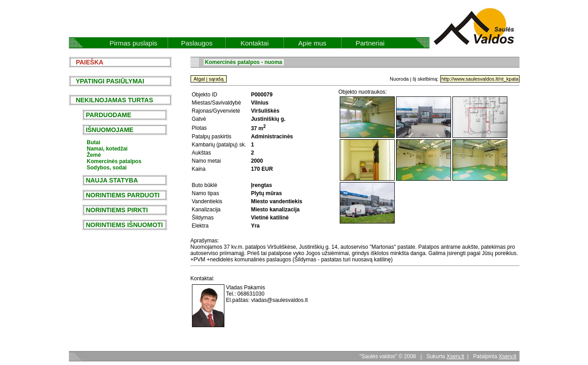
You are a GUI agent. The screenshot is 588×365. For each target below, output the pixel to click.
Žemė (94, 155)
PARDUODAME (109, 115)
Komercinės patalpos (114, 161)
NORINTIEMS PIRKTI (117, 210)
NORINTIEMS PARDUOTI (123, 195)
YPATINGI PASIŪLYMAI (107, 81)
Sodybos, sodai (107, 168)
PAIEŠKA (87, 62)
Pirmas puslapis (133, 43)
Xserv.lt (455, 356)
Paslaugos (197, 43)
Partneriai (370, 43)
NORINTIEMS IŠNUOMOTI (125, 225)
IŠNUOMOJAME (110, 130)
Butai (94, 142)
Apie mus (312, 43)
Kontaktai (255, 43)
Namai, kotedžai (107, 149)
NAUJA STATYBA (112, 180)
